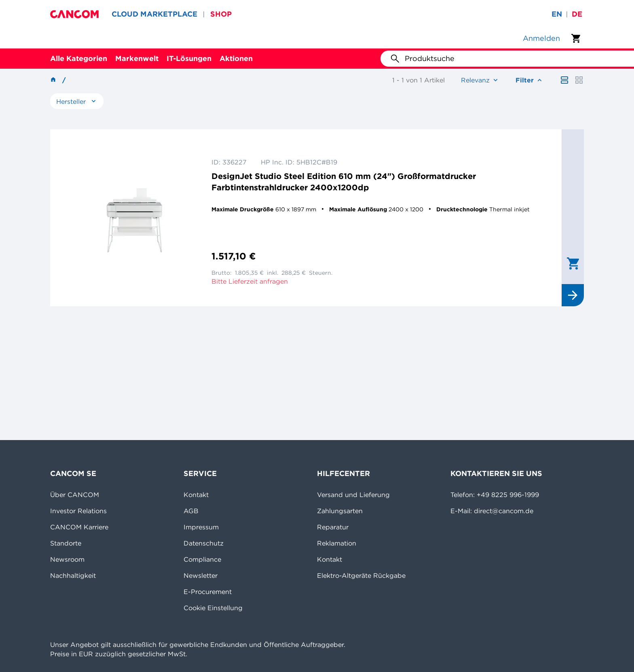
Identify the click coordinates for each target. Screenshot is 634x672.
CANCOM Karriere (79, 527)
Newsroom (67, 559)
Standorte (66, 543)
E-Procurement (208, 592)
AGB (191, 511)
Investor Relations (78, 511)
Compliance (202, 559)
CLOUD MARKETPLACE (154, 14)
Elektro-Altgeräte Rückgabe (361, 575)
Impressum (201, 527)
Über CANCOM (75, 495)
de (577, 14)
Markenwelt (137, 58)
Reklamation (337, 543)
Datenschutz (204, 543)
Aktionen (236, 58)
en (557, 14)
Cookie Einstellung (213, 608)
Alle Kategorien (79, 58)
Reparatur (333, 527)
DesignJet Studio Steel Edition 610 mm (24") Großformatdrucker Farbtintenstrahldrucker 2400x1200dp (344, 182)
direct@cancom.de (504, 511)
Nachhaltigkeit (73, 575)
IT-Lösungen (189, 58)
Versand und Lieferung (353, 495)
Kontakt (196, 495)
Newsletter (201, 575)
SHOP (221, 14)
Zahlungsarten (340, 511)
